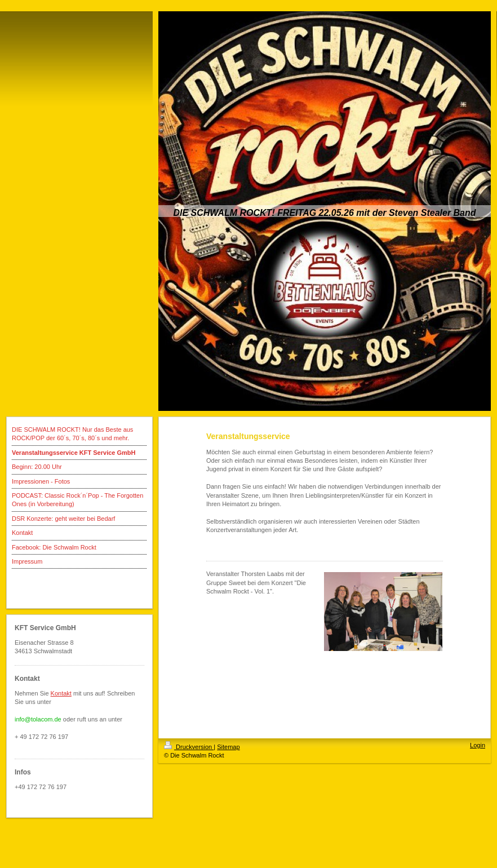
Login (478, 745)
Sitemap (228, 747)
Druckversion (189, 747)
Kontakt (61, 693)
